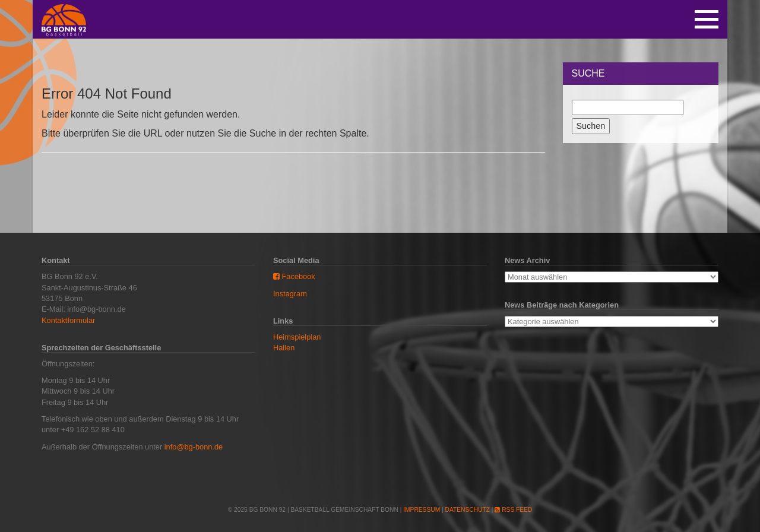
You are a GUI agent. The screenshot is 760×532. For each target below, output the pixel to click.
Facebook (294, 276)
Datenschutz (468, 510)
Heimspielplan (297, 337)
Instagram (290, 294)
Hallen (284, 348)
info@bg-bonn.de (194, 447)
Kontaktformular (68, 320)
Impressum (422, 510)
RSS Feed (513, 510)
